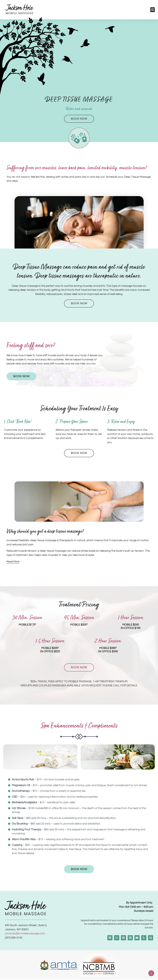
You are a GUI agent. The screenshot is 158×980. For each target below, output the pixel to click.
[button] (153, 10)
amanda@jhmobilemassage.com (25, 934)
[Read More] (13, 562)
